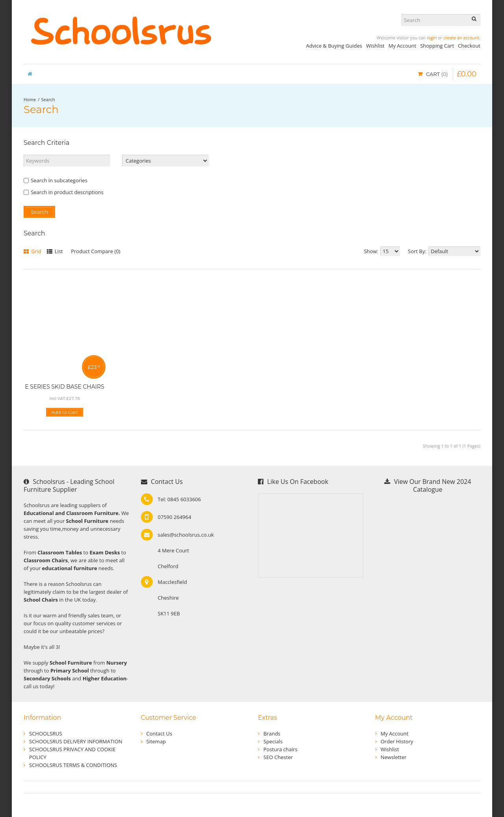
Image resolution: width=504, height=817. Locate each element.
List (55, 251)
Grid (32, 251)
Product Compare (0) (95, 251)
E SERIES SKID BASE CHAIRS (65, 387)
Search (48, 99)
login (432, 38)
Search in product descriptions (64, 192)
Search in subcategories (56, 180)
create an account (461, 38)
